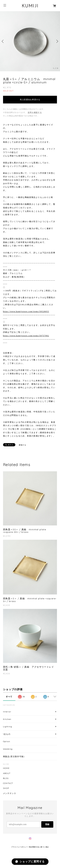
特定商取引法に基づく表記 (39, 847)
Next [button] (57, 41)
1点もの (7, 734)
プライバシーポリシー (20, 847)
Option (7, 741)
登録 (47, 824)
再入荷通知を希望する (30, 100)
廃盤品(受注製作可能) (14, 756)
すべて (9, 697)
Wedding (8, 749)
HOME (6, 768)
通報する (22, 445)
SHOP (6, 788)
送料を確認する (35, 112)
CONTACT (8, 783)
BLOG (6, 778)
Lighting (8, 727)
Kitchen (7, 719)
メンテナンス (10, 793)
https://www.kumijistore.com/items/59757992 (26, 336)
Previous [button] (3, 41)
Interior (7, 712)
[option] (30, 41)
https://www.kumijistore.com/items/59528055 (26, 311)
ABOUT (7, 773)
